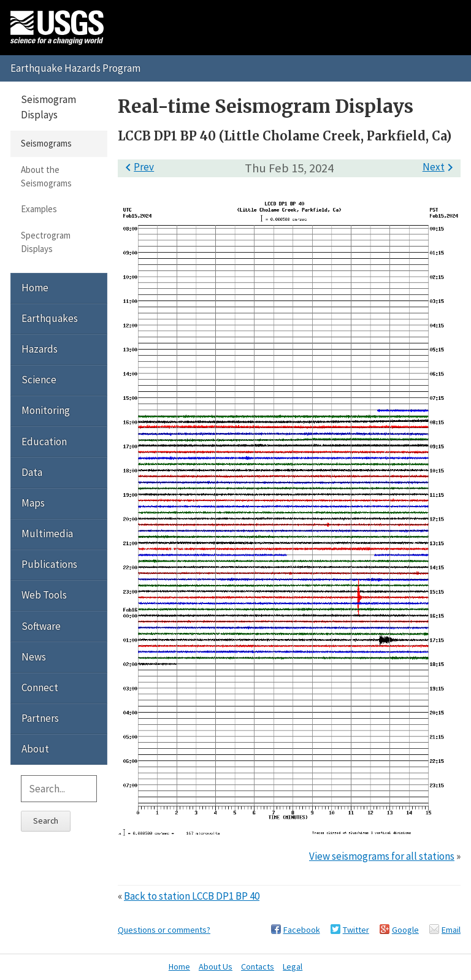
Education (44, 442)
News (34, 657)
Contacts (258, 967)
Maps (33, 503)
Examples (39, 209)
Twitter (356, 930)
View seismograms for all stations (382, 856)
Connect (40, 687)
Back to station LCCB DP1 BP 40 (192, 896)
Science (39, 380)
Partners (40, 718)
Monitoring (46, 410)
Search (46, 821)
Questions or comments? (164, 930)
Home (35, 288)
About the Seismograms (46, 176)
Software (41, 626)
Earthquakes (50, 318)
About (35, 749)
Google (405, 930)
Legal (293, 967)
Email (451, 930)
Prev (137, 167)
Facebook (302, 930)
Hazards (40, 349)
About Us (216, 967)
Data (32, 472)
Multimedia (47, 534)
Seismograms (46, 143)
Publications (49, 564)
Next (440, 167)
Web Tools (44, 595)
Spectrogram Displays (46, 242)
